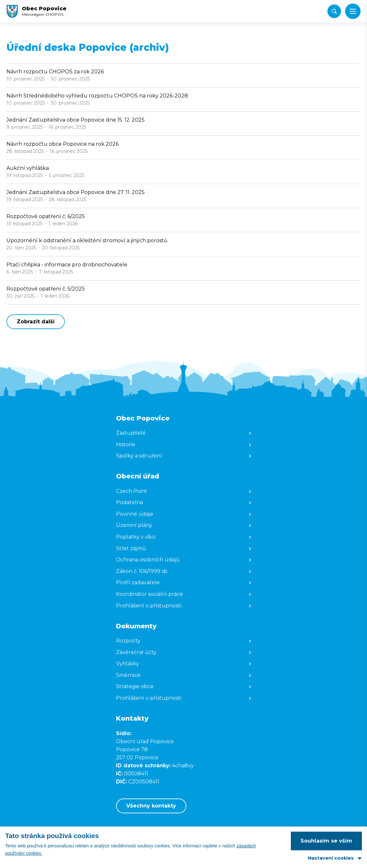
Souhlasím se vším (326, 841)
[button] (353, 11)
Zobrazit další (36, 322)
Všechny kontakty (151, 806)
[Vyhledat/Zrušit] (334, 11)
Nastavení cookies (331, 858)
